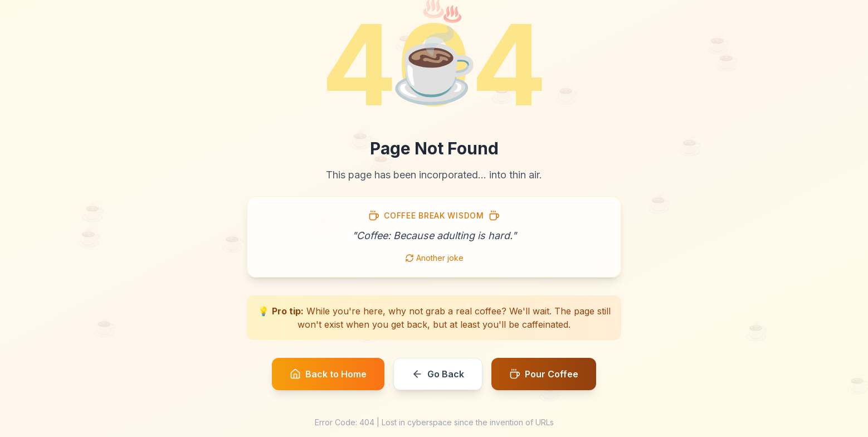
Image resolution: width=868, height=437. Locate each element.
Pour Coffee (544, 374)
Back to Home (328, 374)
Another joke (434, 258)
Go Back (438, 374)
